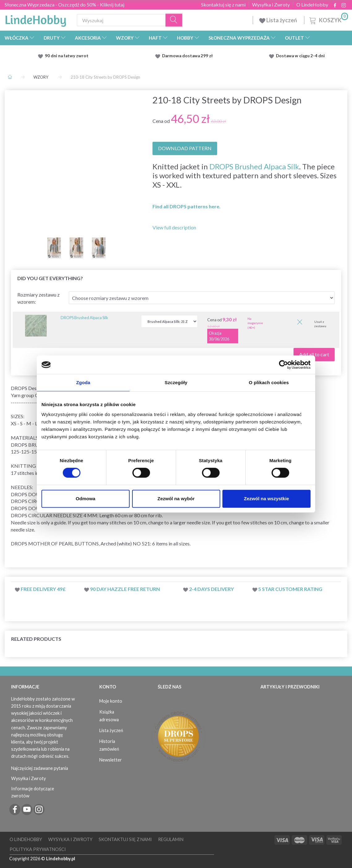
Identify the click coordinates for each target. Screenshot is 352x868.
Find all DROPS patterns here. (187, 206)
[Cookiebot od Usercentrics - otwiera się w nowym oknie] (283, 365)
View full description (174, 227)
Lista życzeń (279, 20)
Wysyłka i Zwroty (271, 5)
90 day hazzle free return (125, 589)
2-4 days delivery (211, 589)
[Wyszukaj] (174, 20)
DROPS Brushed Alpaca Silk (254, 166)
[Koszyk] (328, 19)
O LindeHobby (312, 5)
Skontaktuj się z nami (223, 5)
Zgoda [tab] (83, 382)
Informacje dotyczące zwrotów (33, 792)
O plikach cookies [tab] (269, 382)
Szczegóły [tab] (176, 382)
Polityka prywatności (38, 849)
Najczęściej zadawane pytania (40, 768)
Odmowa (86, 499)
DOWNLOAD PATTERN (185, 148)
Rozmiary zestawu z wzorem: (39, 298)
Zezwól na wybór (176, 499)
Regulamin (171, 839)
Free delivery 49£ (43, 589)
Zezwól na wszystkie (267, 499)
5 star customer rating (290, 589)
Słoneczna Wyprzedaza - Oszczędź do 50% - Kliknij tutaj (64, 4)
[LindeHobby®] (36, 19)
